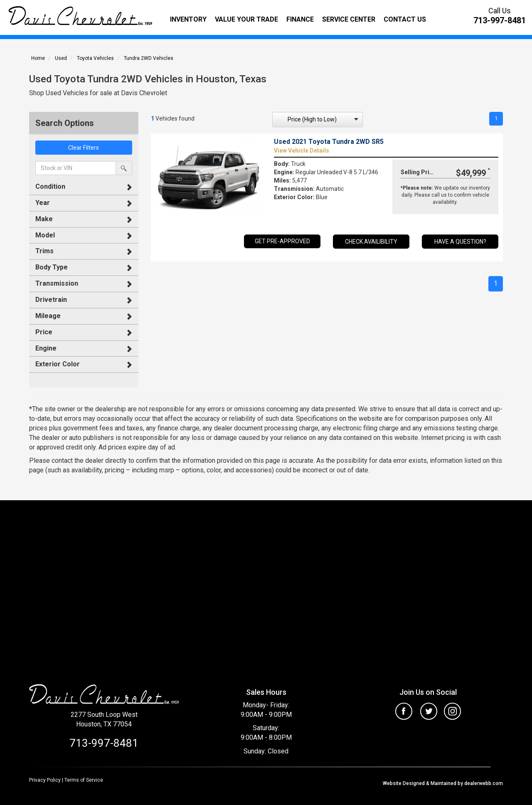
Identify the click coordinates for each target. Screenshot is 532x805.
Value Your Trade (246, 19)
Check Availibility (371, 242)
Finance (300, 19)
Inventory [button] (188, 19)
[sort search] (318, 120)
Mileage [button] (48, 316)
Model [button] (45, 235)
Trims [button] (44, 251)
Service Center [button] (349, 19)
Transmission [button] (57, 283)
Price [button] (44, 332)
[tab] (84, 187)
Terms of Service (84, 780)
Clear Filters (84, 148)
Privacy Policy (45, 780)
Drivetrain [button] (51, 300)
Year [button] (43, 203)
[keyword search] (76, 168)
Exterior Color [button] (58, 364)
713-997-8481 (500, 20)
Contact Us (405, 19)
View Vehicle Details (302, 151)
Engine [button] (46, 348)
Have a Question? (460, 242)
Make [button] (44, 219)
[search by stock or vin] (124, 168)
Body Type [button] (52, 267)
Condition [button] (50, 186)
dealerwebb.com (483, 783)
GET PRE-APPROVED (282, 242)
